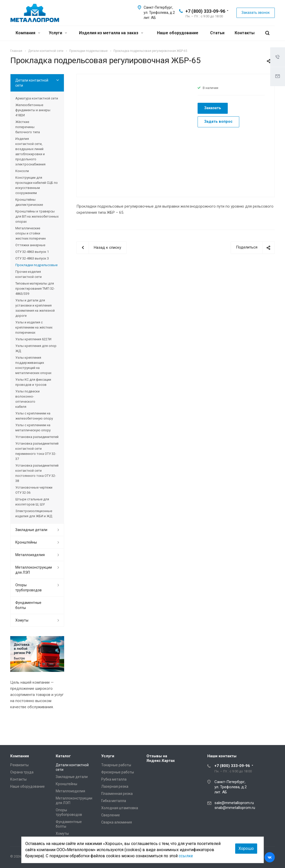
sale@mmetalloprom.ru (234, 803)
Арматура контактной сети (37, 98)
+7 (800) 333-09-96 (205, 11)
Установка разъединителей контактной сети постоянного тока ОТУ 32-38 (37, 473)
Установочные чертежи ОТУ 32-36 (34, 490)
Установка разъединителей (37, 437)
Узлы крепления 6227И (33, 339)
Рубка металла (114, 779)
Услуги (58, 33)
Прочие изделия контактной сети (29, 274)
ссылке (186, 856)
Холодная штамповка (120, 808)
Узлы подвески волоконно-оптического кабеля (27, 399)
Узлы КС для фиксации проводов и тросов (33, 382)
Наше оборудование (178, 33)
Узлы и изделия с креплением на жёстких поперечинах (34, 327)
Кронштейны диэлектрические (29, 202)
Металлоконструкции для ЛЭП (34, 570)
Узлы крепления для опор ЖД (36, 348)
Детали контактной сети (32, 83)
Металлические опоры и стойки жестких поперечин (31, 233)
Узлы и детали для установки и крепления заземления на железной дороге (35, 308)
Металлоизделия (30, 555)
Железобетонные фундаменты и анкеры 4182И (33, 110)
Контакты (245, 33)
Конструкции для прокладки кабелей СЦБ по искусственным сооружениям (37, 185)
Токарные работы (116, 765)
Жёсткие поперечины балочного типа (28, 127)
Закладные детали (31, 530)
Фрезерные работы (118, 772)
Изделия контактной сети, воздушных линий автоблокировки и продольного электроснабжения (30, 151)
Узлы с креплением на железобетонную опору (34, 416)
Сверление (111, 815)
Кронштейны (26, 542)
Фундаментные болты (28, 605)
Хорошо (246, 848)
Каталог (63, 756)
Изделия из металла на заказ (111, 33)
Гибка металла (114, 801)
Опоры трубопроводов (29, 588)
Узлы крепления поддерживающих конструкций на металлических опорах (33, 365)
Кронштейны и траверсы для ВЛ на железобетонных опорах (37, 216)
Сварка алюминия (117, 822)
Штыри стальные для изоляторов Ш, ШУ (32, 502)
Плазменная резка (117, 794)
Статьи (217, 33)
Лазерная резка (115, 786)
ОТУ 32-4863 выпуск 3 (32, 258)
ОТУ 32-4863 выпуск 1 (32, 252)
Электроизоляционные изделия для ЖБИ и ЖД (34, 514)
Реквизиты (19, 765)
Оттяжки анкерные (30, 245)
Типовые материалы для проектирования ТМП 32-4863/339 (35, 289)
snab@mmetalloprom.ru (235, 808)
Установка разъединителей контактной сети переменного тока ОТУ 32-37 (37, 451)
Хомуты (22, 620)
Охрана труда (22, 772)
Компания (28, 33)
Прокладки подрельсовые (36, 265)
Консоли (22, 171)
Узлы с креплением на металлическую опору (33, 428)
